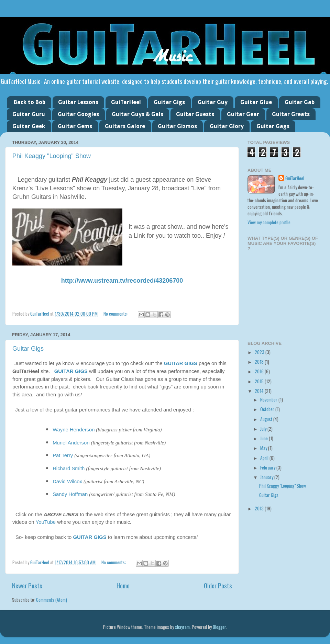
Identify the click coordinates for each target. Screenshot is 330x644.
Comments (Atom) (52, 600)
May (264, 448)
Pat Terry (63, 455)
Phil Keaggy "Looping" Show (52, 156)
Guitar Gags (273, 126)
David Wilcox (67, 482)
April (265, 458)
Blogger (219, 627)
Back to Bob (30, 102)
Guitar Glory (227, 126)
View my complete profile (269, 222)
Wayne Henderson (74, 430)
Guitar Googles (78, 114)
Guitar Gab (300, 102)
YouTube (46, 522)
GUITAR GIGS (181, 363)
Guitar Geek (29, 126)
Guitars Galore (125, 126)
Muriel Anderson (71, 443)
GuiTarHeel (126, 102)
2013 (260, 508)
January (267, 477)
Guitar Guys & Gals (137, 114)
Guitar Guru (29, 114)
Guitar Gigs (169, 102)
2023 (260, 352)
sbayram (182, 627)
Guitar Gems (75, 126)
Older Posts (218, 585)
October (268, 409)
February (268, 467)
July (264, 429)
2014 (260, 391)
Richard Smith (69, 468)
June (265, 438)
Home (123, 585)
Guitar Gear (243, 114)
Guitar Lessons (78, 102)
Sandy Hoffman (70, 494)
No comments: (116, 314)
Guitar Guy (213, 102)
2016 (260, 371)
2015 (260, 381)
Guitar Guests (195, 114)
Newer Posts (27, 585)
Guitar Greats (291, 114)
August (267, 419)
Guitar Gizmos (177, 126)
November (269, 399)
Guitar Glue (256, 102)
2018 (260, 362)
